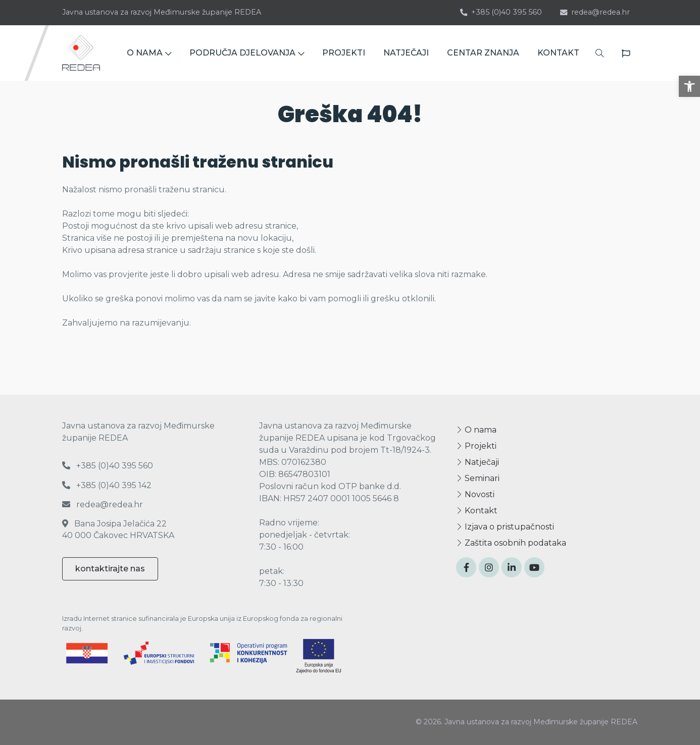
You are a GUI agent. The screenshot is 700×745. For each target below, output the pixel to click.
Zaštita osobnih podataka (511, 543)
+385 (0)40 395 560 (501, 12)
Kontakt (477, 511)
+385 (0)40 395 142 (107, 485)
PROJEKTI (344, 53)
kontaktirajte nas (110, 569)
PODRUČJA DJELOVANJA (247, 53)
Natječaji (478, 462)
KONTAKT (558, 53)
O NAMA (149, 53)
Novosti (475, 494)
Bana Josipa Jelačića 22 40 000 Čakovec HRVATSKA (118, 529)
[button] (689, 86)
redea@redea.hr (595, 12)
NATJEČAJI (406, 53)
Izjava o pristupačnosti (505, 527)
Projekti (476, 446)
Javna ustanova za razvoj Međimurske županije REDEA (162, 12)
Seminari (478, 478)
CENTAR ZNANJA (483, 53)
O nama (476, 430)
